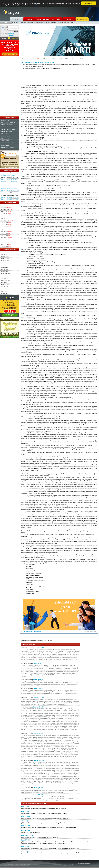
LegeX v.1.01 (74, 864)
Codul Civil (5, 134)
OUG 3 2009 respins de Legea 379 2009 (9, 195)
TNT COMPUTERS (84, 864)
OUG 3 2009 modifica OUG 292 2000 (9, 186)
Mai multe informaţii (36, 5)
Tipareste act (85, 59)
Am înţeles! (89, 3)
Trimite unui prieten (71, 59)
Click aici (11, 35)
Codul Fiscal (6, 120)
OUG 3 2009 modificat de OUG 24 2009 (10, 197)
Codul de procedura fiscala (9, 122)
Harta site (7, 864)
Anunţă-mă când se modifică (31, 59)
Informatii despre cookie (24, 864)
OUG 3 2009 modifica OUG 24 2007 (9, 180)
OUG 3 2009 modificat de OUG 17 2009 (10, 200)
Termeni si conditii (14, 864)
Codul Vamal (6, 141)
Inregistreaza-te (11, 33)
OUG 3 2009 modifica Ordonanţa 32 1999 (10, 190)
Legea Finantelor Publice (9, 129)
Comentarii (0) (58, 59)
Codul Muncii (6, 136)
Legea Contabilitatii (8, 125)
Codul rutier (5, 145)
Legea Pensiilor (6, 127)
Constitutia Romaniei (8, 143)
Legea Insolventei (7, 131)
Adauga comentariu (90, 632)
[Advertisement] (10, 86)
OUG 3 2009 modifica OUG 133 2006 (9, 182)
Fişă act (46, 59)
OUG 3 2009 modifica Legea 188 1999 (9, 188)
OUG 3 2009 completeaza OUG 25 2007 (10, 177)
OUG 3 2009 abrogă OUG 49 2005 (8, 184)
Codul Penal (6, 138)
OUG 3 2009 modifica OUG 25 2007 (9, 175)
